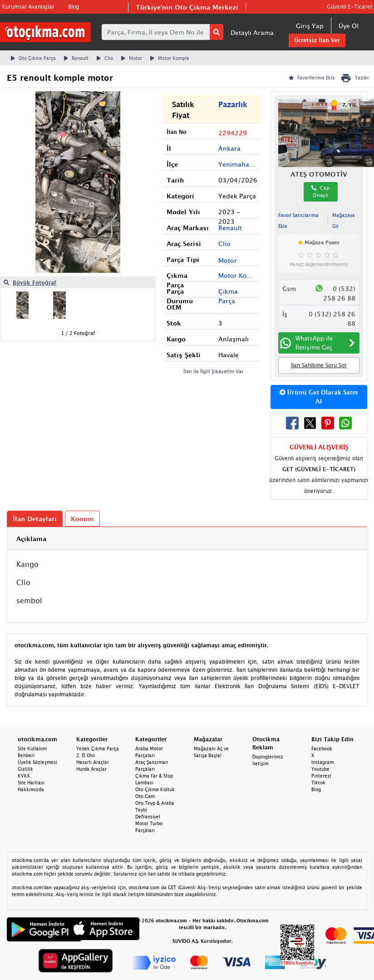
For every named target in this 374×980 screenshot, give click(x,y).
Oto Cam (145, 796)
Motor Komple (170, 58)
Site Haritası (31, 783)
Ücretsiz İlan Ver (317, 40)
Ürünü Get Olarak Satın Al (319, 397)
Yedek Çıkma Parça (98, 749)
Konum (82, 519)
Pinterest (321, 776)
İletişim (261, 763)
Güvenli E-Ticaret (349, 7)
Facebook (322, 749)
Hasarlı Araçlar (93, 762)
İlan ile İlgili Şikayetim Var (214, 371)
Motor (132, 58)
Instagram (322, 762)
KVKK (24, 776)
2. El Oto (86, 755)
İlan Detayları (35, 519)
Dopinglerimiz (268, 757)
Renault (76, 58)
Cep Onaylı (320, 192)
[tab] (187, 539)
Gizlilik (25, 769)
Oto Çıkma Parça (33, 58)
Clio (105, 58)
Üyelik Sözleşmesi (37, 762)
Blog (74, 7)
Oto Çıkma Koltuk (155, 789)
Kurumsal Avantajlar (28, 7)
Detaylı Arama (252, 32)
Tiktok (318, 783)
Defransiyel (148, 817)
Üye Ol (349, 26)
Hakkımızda (31, 789)
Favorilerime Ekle (312, 78)
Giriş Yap (310, 26)
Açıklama (31, 539)
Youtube (320, 769)
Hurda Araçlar (91, 769)
